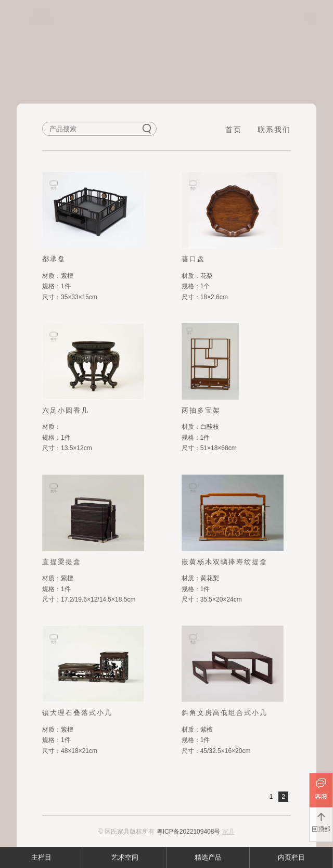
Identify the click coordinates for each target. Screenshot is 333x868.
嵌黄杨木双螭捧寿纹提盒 (225, 562)
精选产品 (208, 857)
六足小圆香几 (66, 410)
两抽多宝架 (201, 410)
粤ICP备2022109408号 (189, 832)
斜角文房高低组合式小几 (225, 713)
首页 (234, 130)
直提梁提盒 (62, 562)
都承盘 (54, 259)
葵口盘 (193, 259)
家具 (228, 832)
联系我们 (274, 130)
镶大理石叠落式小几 (77, 713)
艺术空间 (125, 857)
